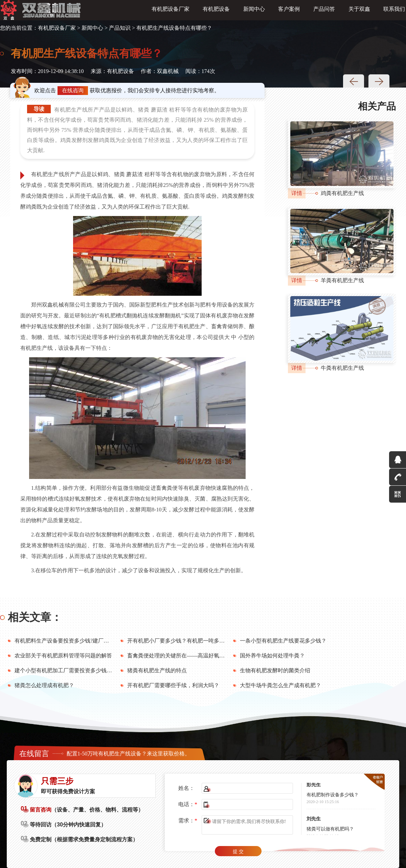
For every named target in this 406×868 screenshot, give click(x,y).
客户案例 (289, 11)
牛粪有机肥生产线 (342, 368)
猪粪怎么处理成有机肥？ (44, 685)
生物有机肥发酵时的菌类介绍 (275, 670)
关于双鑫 (359, 11)
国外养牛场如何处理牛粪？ (272, 656)
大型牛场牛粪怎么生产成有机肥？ (280, 685)
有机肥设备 (216, 11)
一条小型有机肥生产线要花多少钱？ (283, 641)
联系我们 (394, 11)
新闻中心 (254, 11)
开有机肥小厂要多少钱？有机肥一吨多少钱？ (181, 641)
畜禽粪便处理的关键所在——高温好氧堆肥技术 (184, 656)
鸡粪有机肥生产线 (342, 193)
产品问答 (324, 11)
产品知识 (120, 28)
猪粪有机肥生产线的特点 (157, 670)
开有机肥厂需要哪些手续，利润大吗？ (173, 685)
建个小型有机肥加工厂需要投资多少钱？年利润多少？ (80, 670)
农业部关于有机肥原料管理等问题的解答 (63, 656)
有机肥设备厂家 (171, 11)
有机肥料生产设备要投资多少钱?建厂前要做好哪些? (76, 641)
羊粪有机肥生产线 (342, 280)
